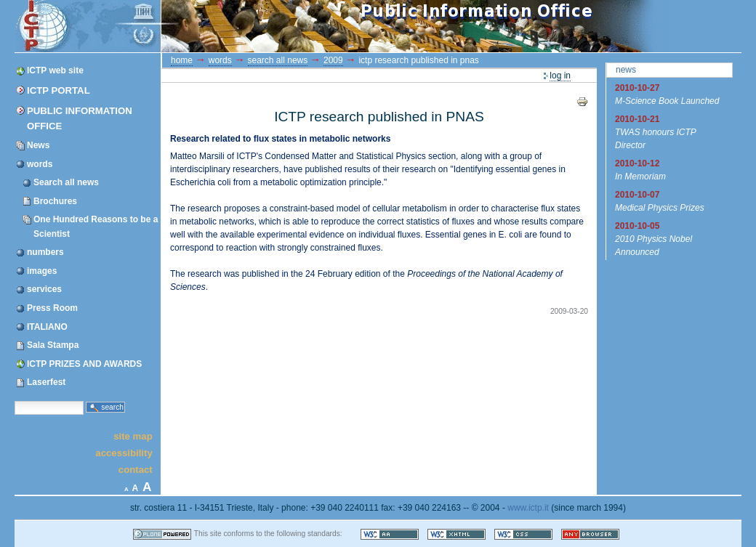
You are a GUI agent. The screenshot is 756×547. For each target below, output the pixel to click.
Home (182, 60)
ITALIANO (47, 327)
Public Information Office (80, 118)
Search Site (14, 400)
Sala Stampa (53, 345)
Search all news (66, 182)
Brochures (55, 201)
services (44, 289)
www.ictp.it (528, 508)
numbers (45, 252)
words (40, 164)
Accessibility (124, 453)
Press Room (52, 308)
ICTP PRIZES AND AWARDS (84, 364)
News (38, 145)
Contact (136, 470)
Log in (560, 76)
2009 (333, 60)
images (42, 271)
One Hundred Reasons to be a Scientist (96, 226)
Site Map (133, 435)
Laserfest (46, 382)
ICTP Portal (289, 26)
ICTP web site (55, 70)
